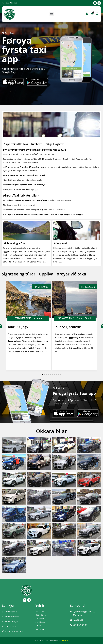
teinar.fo (65, 641)
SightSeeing (40, 622)
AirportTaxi (40, 612)
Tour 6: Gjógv (18, 327)
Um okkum (40, 630)
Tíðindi (38, 626)
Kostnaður (40, 619)
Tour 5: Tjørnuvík (67, 327)
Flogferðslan (41, 615)
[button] (52, 14)
